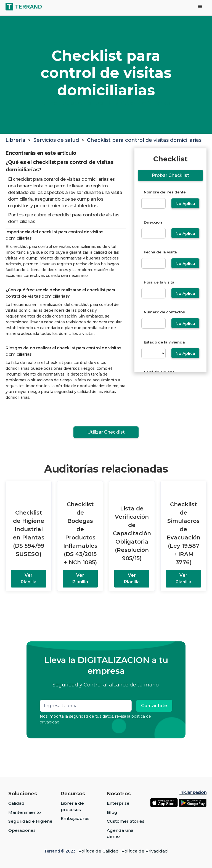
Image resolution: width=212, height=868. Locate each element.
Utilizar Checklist (106, 432)
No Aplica (185, 204)
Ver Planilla (29, 579)
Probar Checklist (170, 175)
